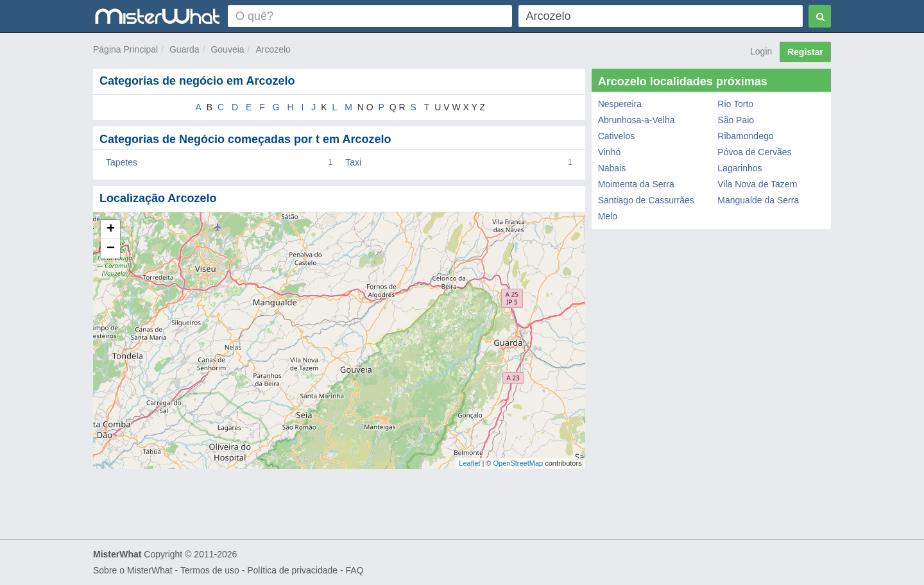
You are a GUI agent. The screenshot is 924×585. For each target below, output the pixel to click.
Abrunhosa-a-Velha (637, 120)
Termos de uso (210, 570)
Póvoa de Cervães (754, 152)
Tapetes (122, 162)
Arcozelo (273, 49)
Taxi (353, 162)
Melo (608, 216)
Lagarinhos (740, 168)
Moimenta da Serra (636, 184)
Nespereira (620, 104)
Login (761, 51)
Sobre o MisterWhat (133, 570)
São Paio (736, 120)
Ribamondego (745, 136)
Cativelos (617, 136)
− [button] (111, 249)
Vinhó (610, 152)
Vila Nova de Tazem (757, 184)
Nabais (612, 168)
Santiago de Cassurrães (646, 200)
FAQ (355, 570)
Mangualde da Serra (758, 200)
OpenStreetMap (518, 463)
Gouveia (227, 49)
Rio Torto (735, 104)
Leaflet (469, 463)
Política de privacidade (292, 570)
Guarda (184, 49)
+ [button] (111, 230)
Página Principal (125, 49)
